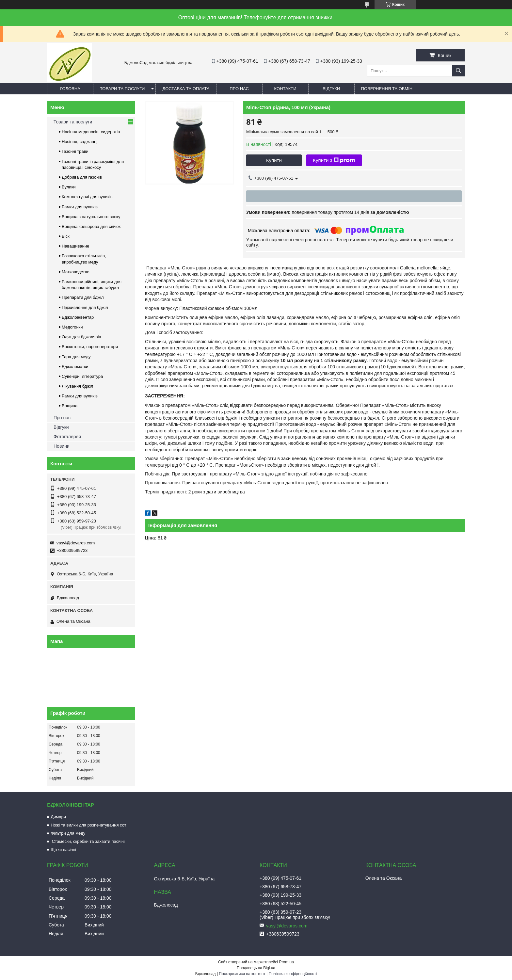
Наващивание (75, 246)
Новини (62, 446)
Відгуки (331, 89)
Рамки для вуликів (80, 207)
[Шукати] (458, 71)
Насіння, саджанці (80, 142)
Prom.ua (287, 962)
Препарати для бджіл (83, 297)
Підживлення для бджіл (85, 307)
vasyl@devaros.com (76, 543)
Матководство (76, 272)
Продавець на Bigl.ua (256, 968)
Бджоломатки (75, 367)
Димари (58, 817)
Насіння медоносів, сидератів (91, 132)
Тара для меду (76, 357)
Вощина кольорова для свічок (91, 226)
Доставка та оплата (186, 89)
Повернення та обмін (387, 89)
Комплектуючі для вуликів (87, 197)
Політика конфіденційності (293, 974)
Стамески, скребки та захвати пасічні (88, 841)
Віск (66, 236)
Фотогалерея (67, 437)
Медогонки (72, 327)
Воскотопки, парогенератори (90, 347)
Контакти (285, 89)
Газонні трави (75, 151)
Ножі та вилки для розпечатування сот (88, 825)
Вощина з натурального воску (91, 217)
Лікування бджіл (77, 386)
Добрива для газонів (82, 177)
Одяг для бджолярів (81, 337)
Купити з (334, 160)
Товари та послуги (122, 89)
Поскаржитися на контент (242, 974)
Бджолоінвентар (78, 317)
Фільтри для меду (68, 833)
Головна (70, 89)
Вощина (70, 406)
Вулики (69, 187)
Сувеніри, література (82, 376)
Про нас (239, 89)
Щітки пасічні (63, 850)
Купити (274, 160)
